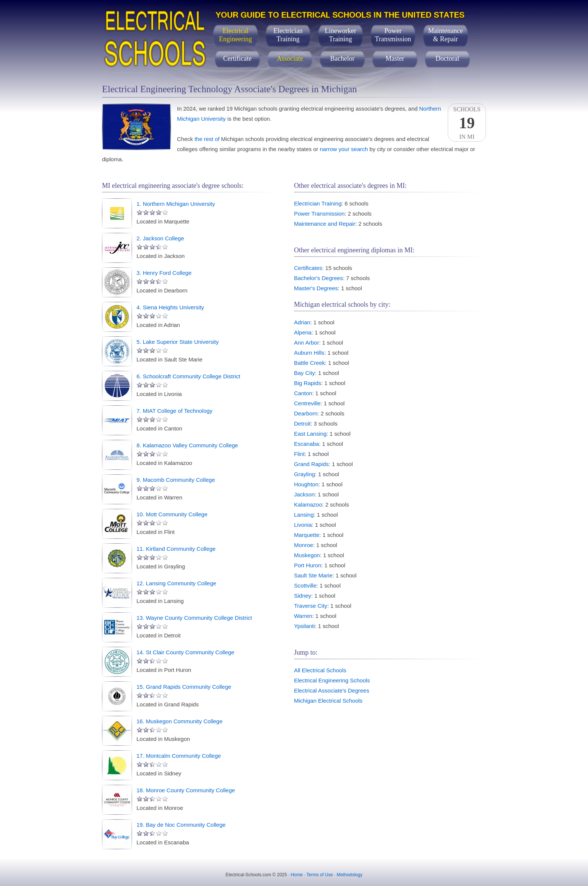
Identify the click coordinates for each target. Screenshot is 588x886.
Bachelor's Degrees (318, 278)
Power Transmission (319, 214)
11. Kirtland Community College (176, 549)
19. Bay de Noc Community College (181, 825)
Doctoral (448, 58)
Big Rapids (308, 383)
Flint (299, 454)
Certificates (308, 268)
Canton (303, 393)
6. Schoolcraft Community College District (188, 376)
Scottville (305, 585)
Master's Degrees (316, 288)
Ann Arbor (307, 343)
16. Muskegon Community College (179, 721)
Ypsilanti (304, 626)
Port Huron (308, 565)
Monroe (304, 545)
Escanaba (307, 444)
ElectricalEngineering (235, 35)
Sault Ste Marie (313, 575)
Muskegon (307, 555)
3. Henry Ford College (164, 273)
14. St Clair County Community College (185, 652)
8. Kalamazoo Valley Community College (187, 445)
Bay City (304, 373)
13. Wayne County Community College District (194, 618)
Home (297, 875)
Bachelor (343, 58)
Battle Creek (310, 363)
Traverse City (311, 606)
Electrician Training (318, 203)
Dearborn (306, 413)
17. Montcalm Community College (179, 756)
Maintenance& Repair (446, 35)
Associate (290, 58)
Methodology (350, 875)
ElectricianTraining (288, 35)
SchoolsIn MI (467, 123)
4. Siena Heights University (170, 307)
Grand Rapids (311, 464)
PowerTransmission (393, 35)
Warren (303, 616)
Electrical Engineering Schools (332, 680)
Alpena (303, 332)
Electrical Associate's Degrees (331, 690)
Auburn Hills (309, 353)
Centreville (307, 403)
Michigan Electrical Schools (328, 701)
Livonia (303, 525)
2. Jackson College (160, 238)
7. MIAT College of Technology (175, 411)
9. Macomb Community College (176, 480)
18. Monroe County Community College (186, 790)
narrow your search (344, 149)
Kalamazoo (308, 504)
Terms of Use (320, 875)
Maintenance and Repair (325, 224)
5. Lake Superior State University (178, 342)
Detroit (302, 424)
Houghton (306, 484)
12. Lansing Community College (176, 583)
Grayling (304, 474)
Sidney (303, 596)
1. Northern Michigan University (176, 204)
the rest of (207, 139)
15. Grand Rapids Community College (184, 687)
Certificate (237, 58)
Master (395, 58)
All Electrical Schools (320, 670)
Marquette (307, 535)
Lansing (304, 515)
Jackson (304, 494)
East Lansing (310, 434)
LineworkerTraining (340, 35)
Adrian (302, 322)
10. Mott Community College (172, 514)
